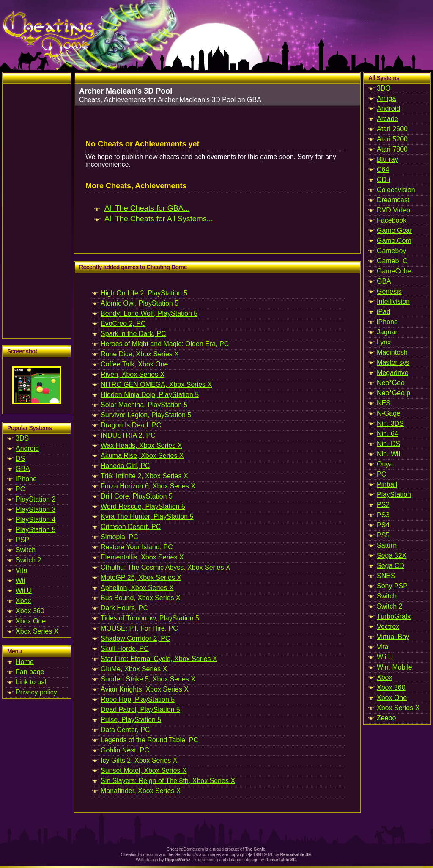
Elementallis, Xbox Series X (142, 557)
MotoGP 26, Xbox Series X (141, 577)
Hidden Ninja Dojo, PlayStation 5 (150, 395)
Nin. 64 (388, 434)
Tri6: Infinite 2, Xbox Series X (144, 476)
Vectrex (388, 627)
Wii (20, 580)
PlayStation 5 (36, 530)
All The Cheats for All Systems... (159, 219)
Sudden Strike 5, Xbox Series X (148, 679)
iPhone (26, 479)
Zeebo (386, 718)
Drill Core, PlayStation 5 (137, 496)
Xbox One (31, 621)
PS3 (383, 515)
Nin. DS (388, 444)
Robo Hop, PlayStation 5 (138, 699)
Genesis (389, 291)
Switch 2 (28, 560)
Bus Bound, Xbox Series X (141, 598)
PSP (22, 540)
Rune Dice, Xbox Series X (140, 354)
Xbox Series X (37, 631)
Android (27, 448)
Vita (21, 570)
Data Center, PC (125, 730)
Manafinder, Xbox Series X (141, 791)
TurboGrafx (394, 616)
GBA (23, 469)
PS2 (383, 505)
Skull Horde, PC (125, 649)
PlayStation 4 (36, 519)
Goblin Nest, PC (125, 750)
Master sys (393, 362)
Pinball (387, 484)
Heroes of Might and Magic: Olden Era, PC (165, 344)
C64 (383, 169)
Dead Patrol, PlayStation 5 (140, 710)
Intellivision (393, 302)
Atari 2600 (392, 129)
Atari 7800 (392, 149)
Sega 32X (392, 555)
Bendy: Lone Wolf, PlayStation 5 (149, 313)
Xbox (23, 601)
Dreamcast (393, 200)
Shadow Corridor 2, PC (136, 638)
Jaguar (387, 332)
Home (25, 662)
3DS (22, 438)
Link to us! (31, 682)
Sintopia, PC (119, 537)
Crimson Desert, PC (131, 527)
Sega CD (391, 566)
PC (20, 489)
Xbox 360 (30, 611)
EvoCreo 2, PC (123, 324)
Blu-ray (388, 159)
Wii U (24, 591)
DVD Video (393, 210)
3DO (384, 88)
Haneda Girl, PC (125, 466)
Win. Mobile (395, 667)
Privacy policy (36, 692)
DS (20, 459)
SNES (386, 576)
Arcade (388, 119)
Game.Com (394, 241)
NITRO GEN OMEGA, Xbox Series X (156, 384)
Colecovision (396, 190)
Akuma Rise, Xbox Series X (142, 456)
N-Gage (389, 413)
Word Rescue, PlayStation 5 (143, 506)
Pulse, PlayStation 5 (131, 720)
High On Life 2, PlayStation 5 (144, 293)
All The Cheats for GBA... (147, 208)
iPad (384, 312)
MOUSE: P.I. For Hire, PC (139, 628)
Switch (26, 550)
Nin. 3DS (390, 423)
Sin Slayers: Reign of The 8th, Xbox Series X (168, 781)
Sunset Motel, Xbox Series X (144, 770)
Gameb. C (392, 261)
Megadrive (393, 373)
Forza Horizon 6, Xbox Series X (148, 486)
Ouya (385, 464)
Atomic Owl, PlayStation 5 (140, 303)
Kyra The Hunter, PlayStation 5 (147, 517)
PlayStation (394, 495)
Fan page (30, 672)
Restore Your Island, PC (137, 547)
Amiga (386, 98)
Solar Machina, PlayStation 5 (144, 405)
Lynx (384, 342)
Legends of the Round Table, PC (149, 740)
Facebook (392, 220)
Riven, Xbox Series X (133, 374)
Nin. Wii (388, 454)
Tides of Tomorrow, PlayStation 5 (150, 618)
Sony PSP (392, 586)
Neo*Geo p (393, 393)
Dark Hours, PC (124, 608)
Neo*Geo (391, 383)
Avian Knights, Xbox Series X (145, 689)
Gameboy (391, 251)
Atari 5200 (392, 139)
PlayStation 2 (36, 499)
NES (384, 403)
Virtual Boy (393, 637)
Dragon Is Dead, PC (131, 425)
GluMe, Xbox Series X (134, 669)
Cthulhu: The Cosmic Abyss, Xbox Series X (166, 567)
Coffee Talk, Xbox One (134, 364)
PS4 (383, 525)
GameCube (394, 271)
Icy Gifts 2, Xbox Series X (139, 760)
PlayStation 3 (36, 509)
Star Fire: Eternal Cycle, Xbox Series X (159, 659)
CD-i (384, 180)
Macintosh (392, 352)
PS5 (383, 535)
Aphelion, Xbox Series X (137, 588)
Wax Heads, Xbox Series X (141, 445)
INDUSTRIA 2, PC (128, 435)
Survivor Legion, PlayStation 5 (146, 415)
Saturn (387, 545)
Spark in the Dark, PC (133, 334)
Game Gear (395, 230)
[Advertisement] (37, 211)
